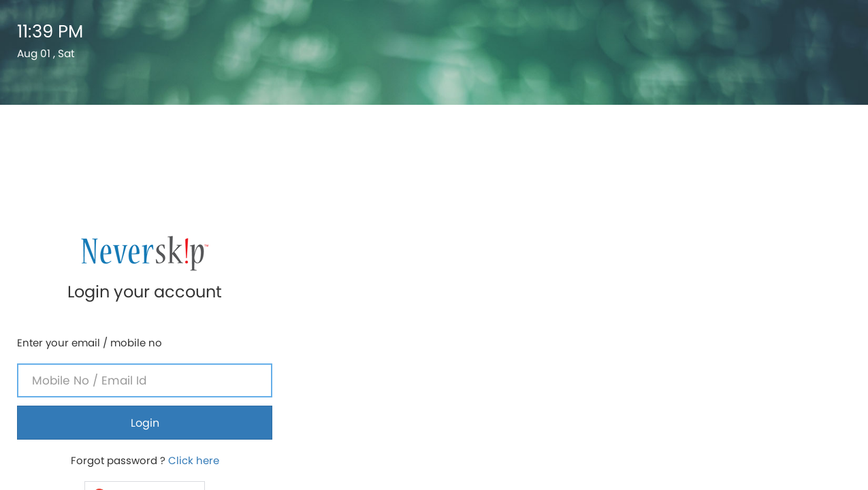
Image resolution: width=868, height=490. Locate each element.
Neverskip (701, 407)
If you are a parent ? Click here (724, 340)
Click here (772, 251)
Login (724, 213)
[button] (723, 285)
